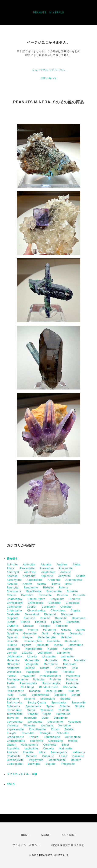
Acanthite (13, 749)
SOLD (11, 784)
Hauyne (28, 637)
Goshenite (30, 634)
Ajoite (76, 565)
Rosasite (35, 691)
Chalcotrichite (16, 741)
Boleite (64, 588)
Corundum (48, 607)
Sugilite (51, 764)
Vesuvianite (55, 722)
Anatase (12, 576)
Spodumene (33, 706)
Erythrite (12, 626)
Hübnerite (37, 741)
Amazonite (66, 568)
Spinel (50, 706)
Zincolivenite (37, 729)
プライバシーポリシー (26, 845)
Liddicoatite (15, 657)
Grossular (76, 634)
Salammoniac (40, 695)
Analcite (66, 572)
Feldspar (45, 626)
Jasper (11, 745)
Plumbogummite (17, 680)
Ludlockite (31, 749)
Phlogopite (68, 764)
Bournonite (14, 591)
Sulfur (31, 710)
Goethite (12, 634)
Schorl (76, 695)
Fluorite (33, 630)
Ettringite (46, 733)
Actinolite (29, 565)
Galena (66, 630)
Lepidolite (63, 653)
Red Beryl (27, 687)
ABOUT (46, 835)
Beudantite (31, 588)
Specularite (59, 703)
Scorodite (28, 733)
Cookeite (78, 756)
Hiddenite (79, 752)
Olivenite (61, 668)
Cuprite (76, 611)
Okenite (30, 668)
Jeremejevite (15, 760)
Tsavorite (13, 718)
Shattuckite (48, 699)
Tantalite (64, 710)
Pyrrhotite (72, 683)
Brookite (72, 591)
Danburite (13, 614)
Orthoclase (14, 672)
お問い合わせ (48, 78)
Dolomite (61, 618)
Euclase (29, 626)
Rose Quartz (54, 691)
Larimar (12, 653)
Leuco (63, 756)
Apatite (81, 576)
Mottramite (51, 664)
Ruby (10, 695)
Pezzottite (28, 676)
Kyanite (68, 649)
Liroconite (49, 657)
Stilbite (80, 706)
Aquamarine (35, 580)
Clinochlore (58, 611)
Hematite (13, 641)
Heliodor (66, 637)
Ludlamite (67, 657)
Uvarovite (30, 718)
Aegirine (62, 565)
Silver (65, 745)
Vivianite (12, 726)
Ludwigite (34, 764)
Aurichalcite (73, 737)
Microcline (14, 664)
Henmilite (53, 641)
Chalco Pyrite (36, 599)
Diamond (50, 614)
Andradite (29, 576)
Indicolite (43, 645)
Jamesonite (76, 645)
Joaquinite (14, 649)
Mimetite (80, 660)
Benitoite (13, 588)
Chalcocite (14, 756)
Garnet (80, 630)
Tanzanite (47, 710)
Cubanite (48, 756)
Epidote (56, 622)
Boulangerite (59, 752)
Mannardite (32, 660)
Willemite (29, 726)
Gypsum (12, 637)
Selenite (30, 699)
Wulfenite (47, 726)
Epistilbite (73, 622)
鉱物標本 (12, 559)
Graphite (59, 634)
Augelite (12, 584)
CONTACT (69, 835)
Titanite (33, 714)
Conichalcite (52, 737)
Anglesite (47, 576)
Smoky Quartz (37, 703)
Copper (32, 607)
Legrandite (45, 653)
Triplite (34, 737)
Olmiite (45, 668)
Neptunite (13, 668)
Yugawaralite (15, 729)
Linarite (32, 657)
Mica (66, 660)
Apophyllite (14, 580)
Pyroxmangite (52, 683)
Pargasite (51, 672)
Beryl (69, 584)
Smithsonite (15, 703)
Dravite (45, 618)
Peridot (12, 676)
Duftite (11, 622)
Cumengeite (15, 764)
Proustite (72, 680)
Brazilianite (34, 591)
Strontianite (15, 710)
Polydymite (36, 760)
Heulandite (72, 641)
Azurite (42, 584)
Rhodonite (70, 687)
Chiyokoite (57, 599)
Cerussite (79, 595)
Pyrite (11, 683)
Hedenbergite (47, 637)
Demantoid (32, 614)
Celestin (62, 595)
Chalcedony (15, 599)
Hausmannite (29, 745)
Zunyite (12, 733)
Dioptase (29, 618)
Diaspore (67, 614)
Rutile (23, 695)
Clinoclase (73, 603)
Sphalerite (14, 706)
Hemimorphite (33, 641)
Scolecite (13, 699)
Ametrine (30, 572)
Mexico (73, 741)
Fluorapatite (15, 630)
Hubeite (12, 645)
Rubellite (74, 691)
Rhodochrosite (48, 687)
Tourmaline (63, 714)
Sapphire (60, 695)
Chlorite (75, 599)
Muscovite (70, 664)
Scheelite (63, 733)
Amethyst (13, 572)
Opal (75, 668)
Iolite (42, 752)
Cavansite (45, 595)
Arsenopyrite (74, 580)
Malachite (13, 660)
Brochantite (54, 591)
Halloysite (66, 749)
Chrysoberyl (15, 603)
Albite (11, 568)
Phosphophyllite (50, 676)
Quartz (11, 687)
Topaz (47, 714)
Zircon (55, 729)
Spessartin (79, 703)
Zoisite (69, 729)
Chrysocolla (36, 603)
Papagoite (33, 672)
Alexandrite (27, 568)
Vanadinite (61, 718)
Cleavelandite (36, 611)
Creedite (66, 607)
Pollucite (39, 680)
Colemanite (14, 607)
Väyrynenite (15, 722)
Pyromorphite (28, 683)
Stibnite (65, 706)
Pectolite (69, 672)
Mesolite (31, 756)
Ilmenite (28, 752)
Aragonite (54, 580)
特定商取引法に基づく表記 (68, 845)
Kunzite (53, 649)
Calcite (11, 595)
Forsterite (50, 630)
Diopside (13, 618)
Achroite (12, 565)
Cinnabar (55, 603)
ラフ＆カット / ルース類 (22, 774)
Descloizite (56, 741)
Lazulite (27, 653)
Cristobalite (14, 611)
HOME (25, 835)
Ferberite (62, 626)
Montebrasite (57, 760)
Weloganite (35, 722)
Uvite (45, 718)
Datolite (76, 760)
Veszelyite (75, 722)
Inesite (58, 645)
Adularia (12, 752)
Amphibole (48, 572)
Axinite (27, 584)
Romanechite (15, 691)
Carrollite (27, 595)
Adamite (46, 565)
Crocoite (49, 749)
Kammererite (34, 649)
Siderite (65, 699)
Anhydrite (65, 576)
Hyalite (27, 645)
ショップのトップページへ (48, 70)
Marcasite (51, 660)
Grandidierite (15, 737)
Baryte (56, 584)
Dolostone (79, 618)
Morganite (32, 664)
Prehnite (55, 680)
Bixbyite (48, 588)
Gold (45, 634)
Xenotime (65, 726)
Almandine (47, 568)
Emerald (41, 622)
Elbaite (25, 622)
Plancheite (73, 676)
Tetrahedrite (15, 714)
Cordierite (50, 745)
